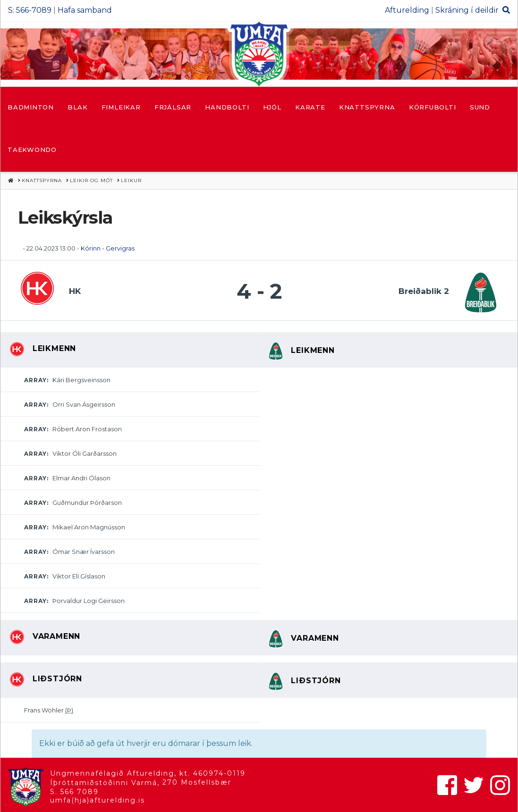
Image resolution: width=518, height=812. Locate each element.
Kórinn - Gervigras (108, 248)
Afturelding (407, 10)
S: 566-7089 (30, 10)
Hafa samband (85, 10)
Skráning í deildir (467, 10)
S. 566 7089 (74, 792)
